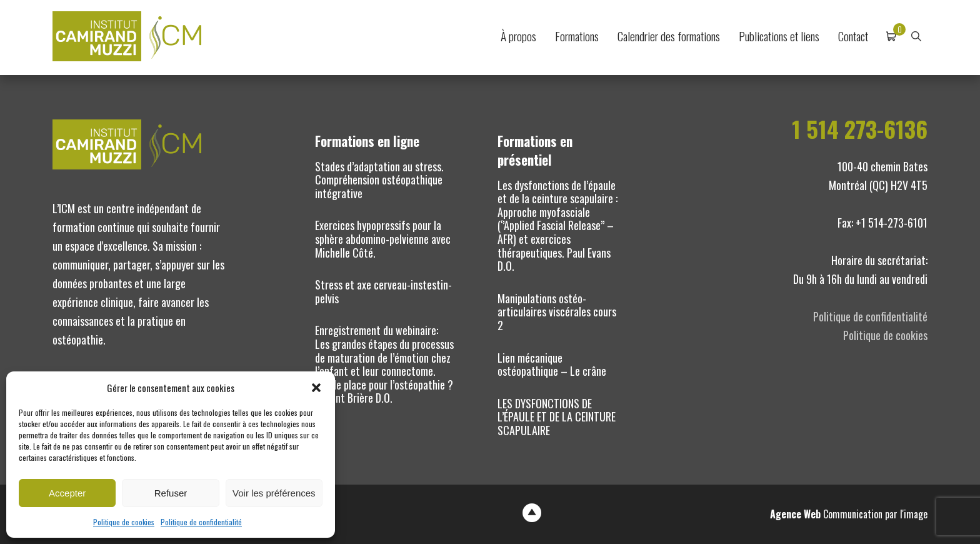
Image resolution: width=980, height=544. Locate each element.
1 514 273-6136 (860, 129)
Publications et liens (779, 36)
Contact (853, 36)
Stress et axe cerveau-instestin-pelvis (383, 291)
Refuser (171, 493)
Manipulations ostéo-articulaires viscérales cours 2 (557, 312)
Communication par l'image (849, 514)
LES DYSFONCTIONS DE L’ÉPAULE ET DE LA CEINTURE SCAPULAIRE (557, 417)
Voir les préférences (274, 493)
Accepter (67, 493)
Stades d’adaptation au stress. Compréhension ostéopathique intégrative (379, 180)
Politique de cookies (124, 522)
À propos (518, 36)
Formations (577, 36)
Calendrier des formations (669, 36)
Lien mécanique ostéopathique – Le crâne (552, 365)
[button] (316, 388)
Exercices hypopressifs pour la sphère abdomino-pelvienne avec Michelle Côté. (383, 239)
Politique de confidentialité (201, 522)
